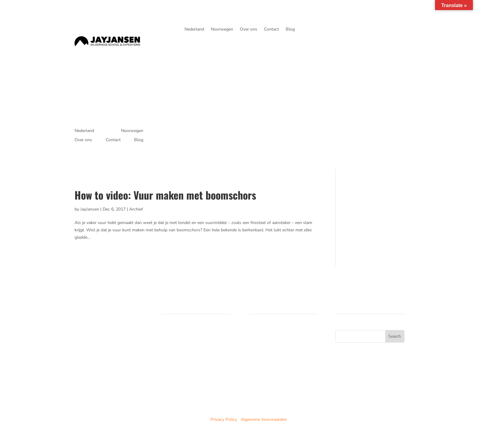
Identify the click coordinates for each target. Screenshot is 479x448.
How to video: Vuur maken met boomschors (165, 195)
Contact (271, 30)
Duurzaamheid (175, 363)
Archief (136, 209)
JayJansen (90, 209)
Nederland (194, 30)
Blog (290, 30)
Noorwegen (222, 30)
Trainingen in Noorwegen (186, 341)
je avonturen (381, 32)
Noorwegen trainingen (270, 341)
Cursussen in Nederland (184, 334)
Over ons (249, 30)
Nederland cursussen (269, 334)
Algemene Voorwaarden (264, 419)
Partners (170, 355)
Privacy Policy (224, 419)
